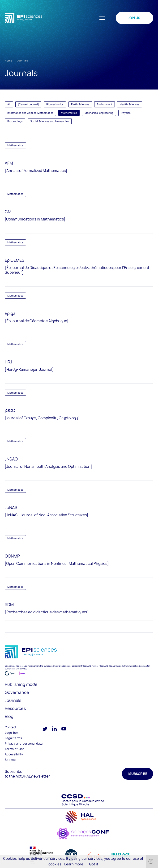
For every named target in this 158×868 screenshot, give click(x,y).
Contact (11, 727)
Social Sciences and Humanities (50, 121)
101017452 (21, 669)
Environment (105, 104)
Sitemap (11, 760)
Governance (17, 692)
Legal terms (13, 738)
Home (9, 60)
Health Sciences (130, 104)
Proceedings (15, 121)
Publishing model (22, 684)
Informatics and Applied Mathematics (30, 113)
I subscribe (137, 774)
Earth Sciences (80, 104)
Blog (9, 716)
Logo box (12, 733)
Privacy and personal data (24, 743)
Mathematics (69, 113)
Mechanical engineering (99, 113)
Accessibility (14, 754)
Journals (23, 60)
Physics (126, 113)
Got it (94, 864)
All (9, 104)
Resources (15, 708)
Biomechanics (55, 104)
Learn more (74, 864)
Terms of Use (15, 749)
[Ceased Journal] (28, 104)
